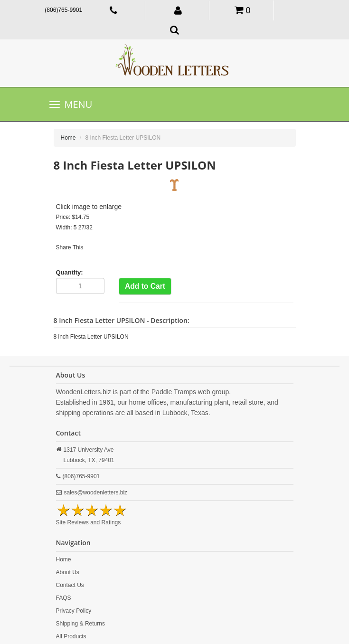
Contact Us (70, 585)
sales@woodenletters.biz (96, 492)
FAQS (64, 598)
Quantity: (70, 272)
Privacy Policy (74, 611)
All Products (71, 636)
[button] (178, 10)
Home (68, 138)
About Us (68, 572)
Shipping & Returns (80, 624)
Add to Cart (145, 286)
